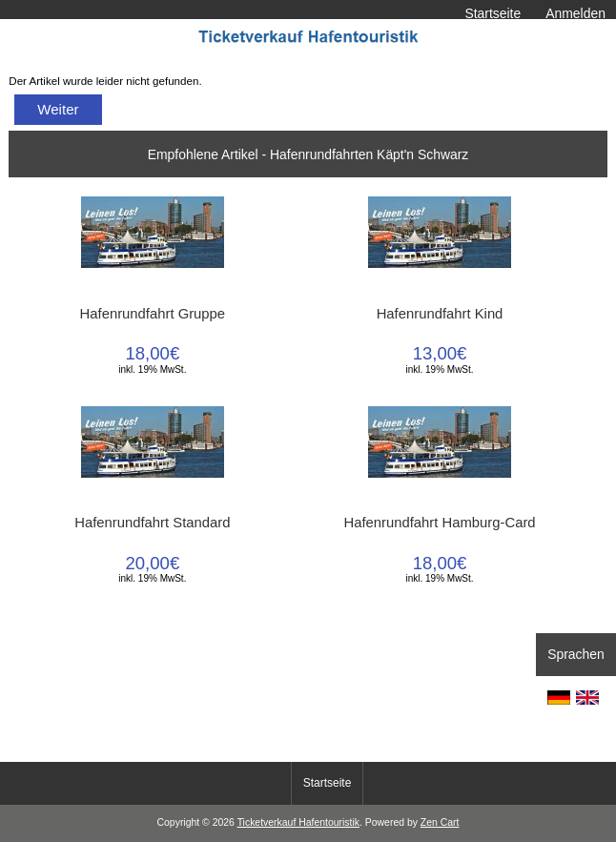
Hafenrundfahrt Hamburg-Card (439, 523)
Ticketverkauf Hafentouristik (298, 822)
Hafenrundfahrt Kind (440, 314)
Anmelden (575, 13)
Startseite (493, 13)
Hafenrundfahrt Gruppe (153, 314)
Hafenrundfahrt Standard (152, 523)
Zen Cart (440, 822)
